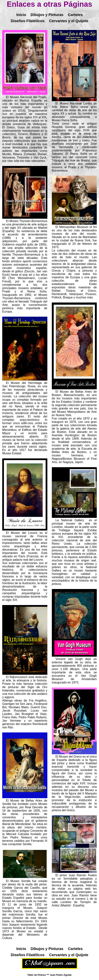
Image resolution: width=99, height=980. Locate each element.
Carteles (75, 15)
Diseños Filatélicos (28, 21)
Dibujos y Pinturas (47, 15)
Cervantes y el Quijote (69, 21)
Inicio (21, 15)
